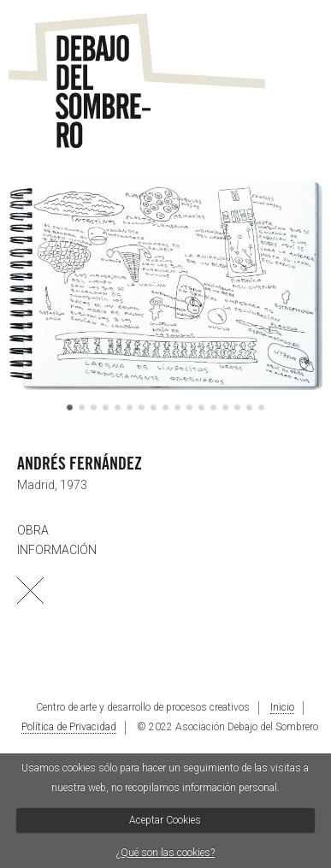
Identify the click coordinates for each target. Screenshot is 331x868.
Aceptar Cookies (165, 820)
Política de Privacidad (69, 727)
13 (213, 408)
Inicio (282, 707)
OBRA (33, 530)
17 (261, 408)
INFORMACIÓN (57, 550)
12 (201, 408)
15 (237, 408)
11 (189, 408)
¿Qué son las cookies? (165, 853)
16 (249, 408)
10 (177, 408)
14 (225, 408)
